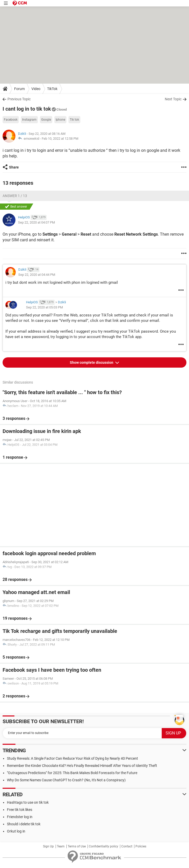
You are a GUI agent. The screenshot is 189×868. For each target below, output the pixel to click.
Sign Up (48, 846)
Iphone (60, 120)
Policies (141, 846)
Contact (127, 846)
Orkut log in (16, 831)
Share (14, 167)
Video (36, 89)
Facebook (11, 120)
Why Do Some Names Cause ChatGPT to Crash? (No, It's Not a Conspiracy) (66, 780)
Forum (19, 89)
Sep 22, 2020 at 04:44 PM (37, 275)
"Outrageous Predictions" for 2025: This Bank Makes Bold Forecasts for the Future (72, 773)
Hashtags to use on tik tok (28, 802)
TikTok (52, 89)
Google (46, 120)
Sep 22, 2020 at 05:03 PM (44, 307)
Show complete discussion (92, 362)
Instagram (29, 120)
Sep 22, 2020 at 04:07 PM (36, 222)
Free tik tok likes (20, 810)
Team (61, 846)
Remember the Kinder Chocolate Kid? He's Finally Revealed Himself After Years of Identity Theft (82, 766)
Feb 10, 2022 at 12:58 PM (60, 139)
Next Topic (173, 99)
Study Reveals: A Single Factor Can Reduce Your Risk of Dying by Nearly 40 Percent (72, 758)
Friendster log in (20, 817)
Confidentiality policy (104, 846)
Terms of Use (77, 846)
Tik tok (74, 120)
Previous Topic (19, 99)
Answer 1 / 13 (15, 196)
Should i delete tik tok (24, 824)
